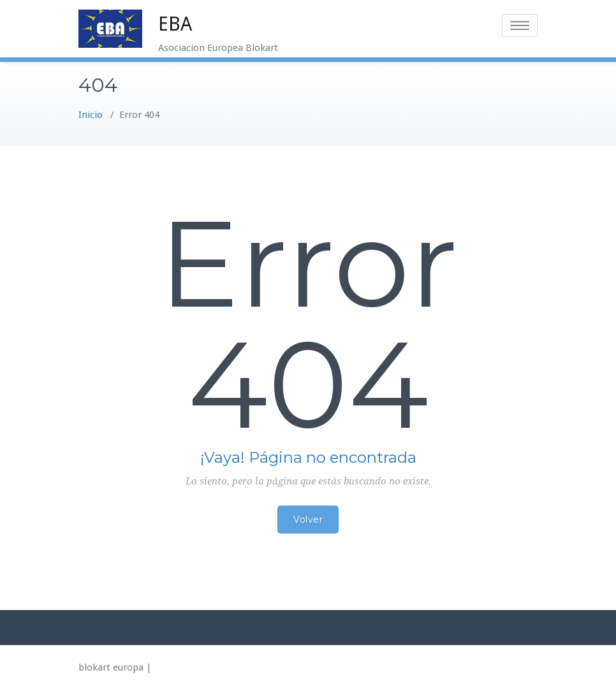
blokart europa (111, 667)
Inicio (91, 115)
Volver (308, 520)
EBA (175, 24)
